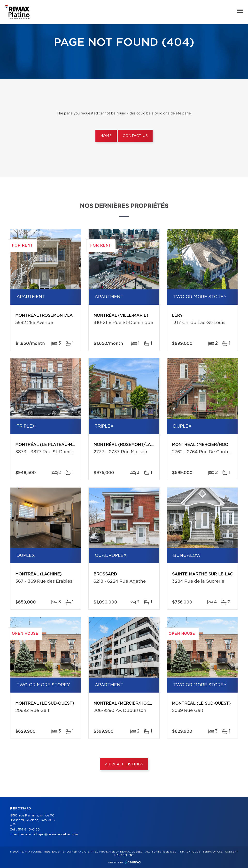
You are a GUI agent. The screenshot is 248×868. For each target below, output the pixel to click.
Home (106, 136)
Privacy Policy (190, 852)
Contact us (135, 136)
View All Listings (124, 764)
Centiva (133, 862)
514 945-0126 (29, 830)
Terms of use (213, 852)
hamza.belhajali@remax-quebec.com (50, 834)
